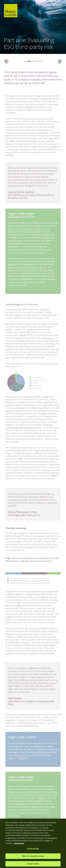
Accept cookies (33, 864)
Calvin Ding (13, 784)
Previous (7, 61)
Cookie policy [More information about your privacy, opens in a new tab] (19, 844)
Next (59, 61)
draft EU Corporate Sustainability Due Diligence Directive (29, 428)
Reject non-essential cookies (33, 857)
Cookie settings (33, 849)
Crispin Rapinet (15, 221)
